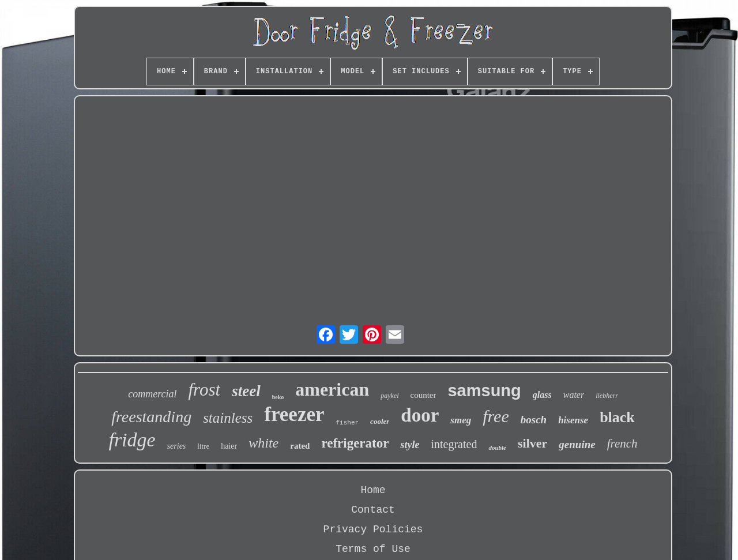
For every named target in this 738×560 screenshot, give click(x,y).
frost (204, 390)
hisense (573, 420)
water (574, 395)
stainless (228, 418)
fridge (132, 440)
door (420, 415)
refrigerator (355, 443)
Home (373, 490)
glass (542, 395)
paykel (389, 396)
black (617, 417)
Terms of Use (373, 549)
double (497, 448)
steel (246, 391)
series (177, 446)
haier (229, 446)
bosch (534, 420)
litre (203, 446)
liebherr (607, 396)
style (410, 445)
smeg (461, 420)
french (622, 444)
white (263, 443)
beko (278, 397)
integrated (454, 444)
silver (532, 443)
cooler (380, 421)
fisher (348, 423)
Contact (373, 510)
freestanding (151, 417)
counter (423, 395)
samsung (484, 390)
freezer (294, 414)
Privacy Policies (373, 529)
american (332, 389)
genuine (577, 444)
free (496, 416)
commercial (152, 394)
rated (300, 446)
